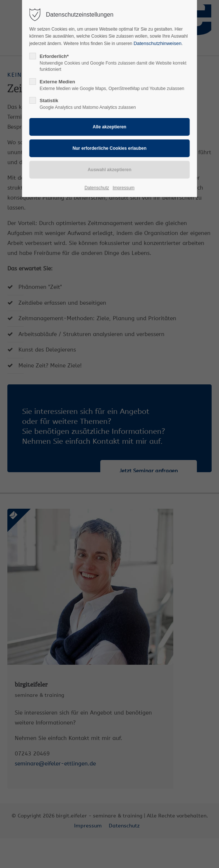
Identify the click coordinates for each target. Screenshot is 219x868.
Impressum (123, 188)
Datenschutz (97, 188)
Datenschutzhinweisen (157, 43)
